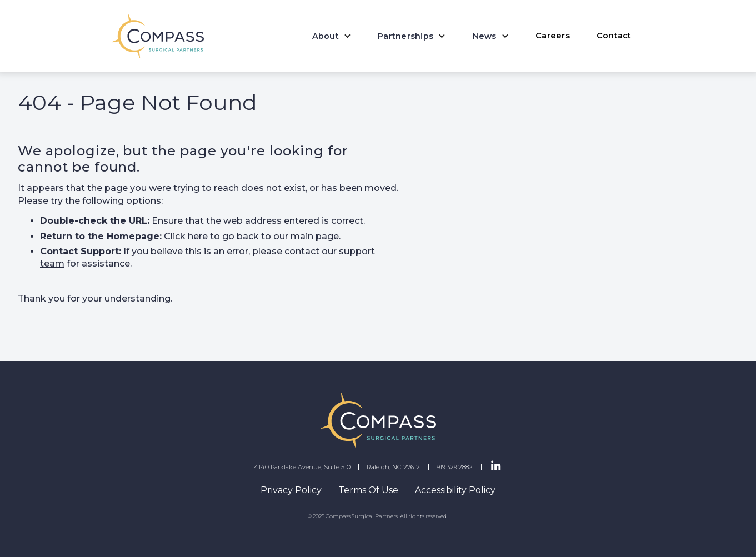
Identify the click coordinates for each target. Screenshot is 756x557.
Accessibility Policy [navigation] (455, 490)
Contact (614, 36)
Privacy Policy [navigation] (291, 490)
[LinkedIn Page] (496, 466)
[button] (332, 36)
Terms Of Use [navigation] (368, 490)
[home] (158, 36)
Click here (186, 236)
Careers (553, 36)
